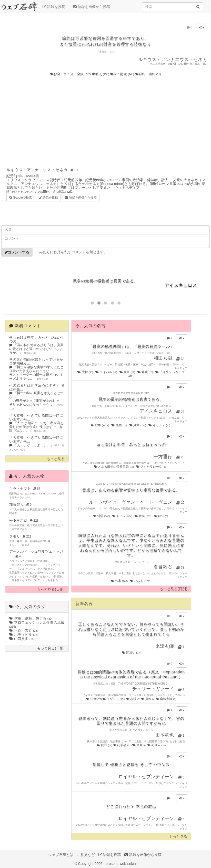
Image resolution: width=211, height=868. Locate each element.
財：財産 (123, 74)
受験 (86, 372)
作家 (119, 581)
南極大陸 (166, 699)
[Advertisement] (106, 125)
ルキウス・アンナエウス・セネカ (43, 170)
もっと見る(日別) (51, 589)
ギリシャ (160, 425)
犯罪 (105, 745)
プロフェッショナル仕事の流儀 (37, 624)
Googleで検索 (21, 197)
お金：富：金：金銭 (71, 74)
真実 (138, 425)
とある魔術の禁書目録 (114, 467)
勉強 (145, 372)
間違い (131, 652)
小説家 (140, 581)
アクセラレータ (152, 467)
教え (101, 74)
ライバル (107, 372)
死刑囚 (157, 745)
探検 (148, 699)
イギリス (114, 699)
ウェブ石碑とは (61, 855)
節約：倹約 (148, 74)
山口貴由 (23, 639)
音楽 (143, 516)
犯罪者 (123, 745)
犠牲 (119, 425)
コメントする (17, 252)
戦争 (100, 425)
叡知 (161, 516)
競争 (128, 372)
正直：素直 (24, 630)
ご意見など (86, 855)
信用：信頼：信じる (31, 618)
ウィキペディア (127, 188)
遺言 (140, 745)
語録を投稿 (54, 7)
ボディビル (24, 635)
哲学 (102, 516)
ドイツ (123, 516)
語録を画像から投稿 (91, 7)
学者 (94, 699)
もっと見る (56, 459)
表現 (134, 699)
